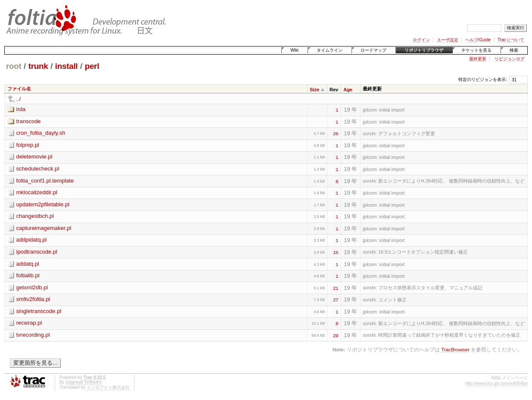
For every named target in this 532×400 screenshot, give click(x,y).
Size (314, 90)
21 (336, 288)
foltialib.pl (28, 275)
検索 (514, 50)
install (67, 66)
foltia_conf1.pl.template (45, 181)
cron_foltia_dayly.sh (41, 133)
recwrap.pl (29, 323)
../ (19, 99)
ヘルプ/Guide (478, 40)
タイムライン (330, 50)
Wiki (294, 50)
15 (336, 252)
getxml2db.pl (32, 287)
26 (336, 133)
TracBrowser (455, 349)
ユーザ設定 (448, 40)
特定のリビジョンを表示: (483, 79)
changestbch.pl (35, 216)
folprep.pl (28, 145)
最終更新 (478, 59)
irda (21, 109)
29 (336, 335)
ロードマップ (373, 50)
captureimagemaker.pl (44, 228)
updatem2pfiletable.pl (43, 204)
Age (348, 90)
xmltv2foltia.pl (33, 299)
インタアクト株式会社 (108, 387)
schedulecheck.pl (38, 169)
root (14, 66)
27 (336, 299)
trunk (38, 66)
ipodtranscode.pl (37, 252)
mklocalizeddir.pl (37, 192)
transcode (29, 121)
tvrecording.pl (33, 335)
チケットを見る (476, 50)
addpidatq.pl (32, 240)
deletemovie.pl (34, 157)
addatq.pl (28, 264)
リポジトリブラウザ (424, 50)
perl (92, 66)
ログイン (421, 40)
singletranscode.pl (39, 311)
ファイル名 (19, 89)
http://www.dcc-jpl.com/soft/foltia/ (496, 383)
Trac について (511, 40)
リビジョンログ (510, 59)
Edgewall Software (83, 382)
